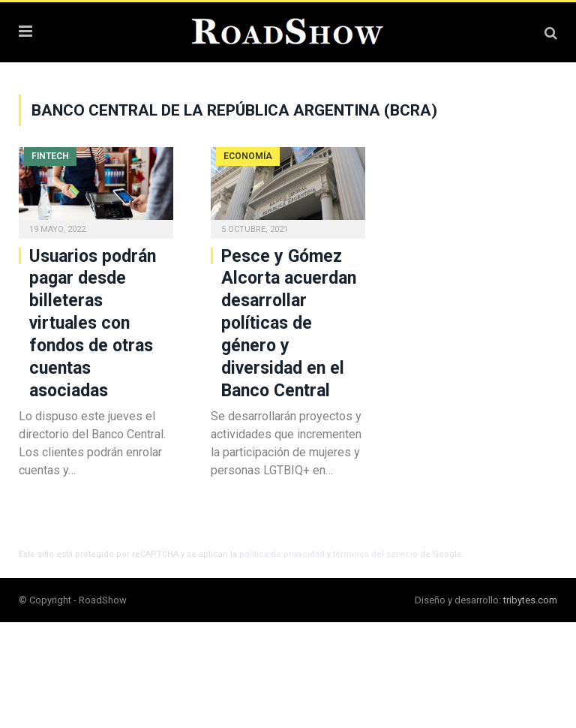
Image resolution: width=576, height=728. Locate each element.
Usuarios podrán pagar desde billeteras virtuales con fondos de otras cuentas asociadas (93, 323)
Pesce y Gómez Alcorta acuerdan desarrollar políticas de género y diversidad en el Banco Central (289, 323)
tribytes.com (530, 600)
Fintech (50, 156)
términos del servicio (375, 554)
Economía (248, 156)
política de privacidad (282, 554)
